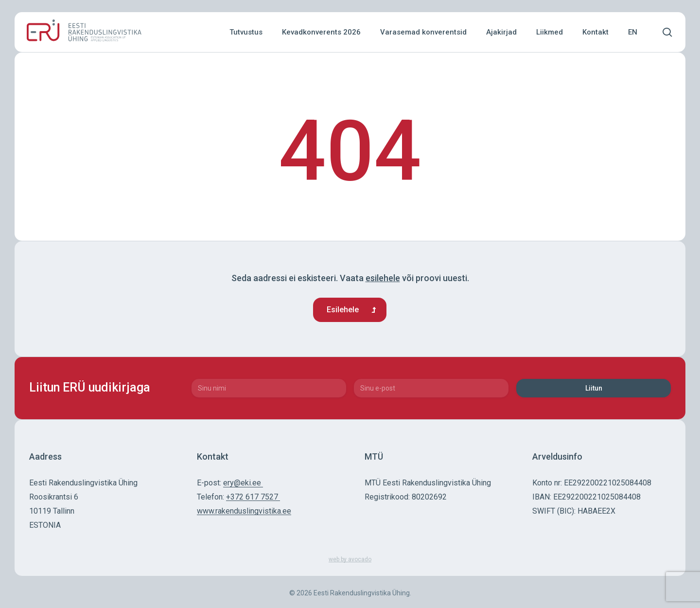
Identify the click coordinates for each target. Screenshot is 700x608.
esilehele (383, 278)
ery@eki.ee (243, 483)
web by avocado (350, 559)
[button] (350, 310)
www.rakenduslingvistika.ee (244, 511)
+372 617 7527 (253, 497)
